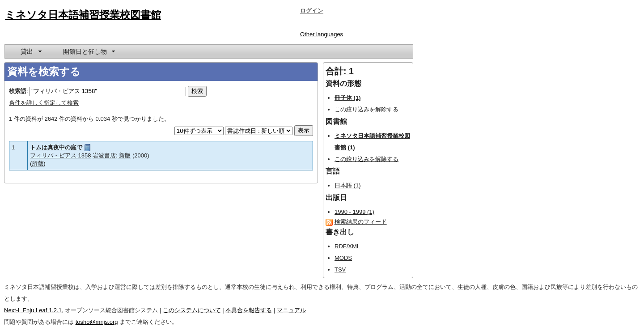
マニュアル (291, 310)
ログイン (312, 11)
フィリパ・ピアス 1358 (61, 155)
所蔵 (38, 163)
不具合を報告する (249, 310)
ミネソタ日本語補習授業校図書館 (83, 15)
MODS (343, 258)
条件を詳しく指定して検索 (44, 103)
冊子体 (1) (348, 98)
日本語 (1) (348, 185)
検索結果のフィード (361, 222)
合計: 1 (340, 71)
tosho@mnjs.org (97, 322)
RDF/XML (347, 246)
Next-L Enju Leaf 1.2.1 (33, 310)
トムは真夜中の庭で (56, 147)
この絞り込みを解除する (366, 109)
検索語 (18, 91)
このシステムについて (192, 310)
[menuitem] (30, 51)
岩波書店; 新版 (112, 155)
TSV (340, 269)
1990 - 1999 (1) (354, 212)
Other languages (322, 34)
